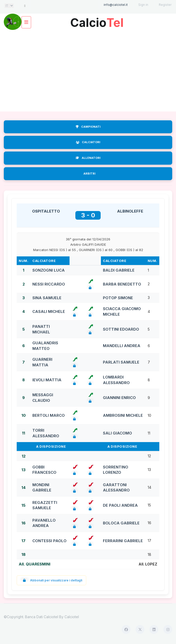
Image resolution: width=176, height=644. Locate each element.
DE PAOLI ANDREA (120, 505)
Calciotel (72, 617)
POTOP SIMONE (118, 298)
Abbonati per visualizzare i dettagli (51, 580)
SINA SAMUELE (47, 298)
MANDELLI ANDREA (122, 346)
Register (165, 5)
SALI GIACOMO (117, 433)
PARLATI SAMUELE (121, 362)
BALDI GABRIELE (119, 270)
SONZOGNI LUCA (49, 270)
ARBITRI (89, 174)
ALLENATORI (88, 158)
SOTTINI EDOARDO (121, 329)
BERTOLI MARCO (49, 415)
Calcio (97, 21)
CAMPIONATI (88, 127)
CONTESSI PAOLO (49, 541)
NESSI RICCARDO (49, 284)
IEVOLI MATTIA (47, 380)
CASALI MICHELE (49, 311)
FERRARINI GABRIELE (123, 541)
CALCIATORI (88, 142)
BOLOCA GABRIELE (121, 523)
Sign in (143, 5)
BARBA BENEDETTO (122, 284)
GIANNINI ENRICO (119, 398)
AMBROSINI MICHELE (123, 415)
